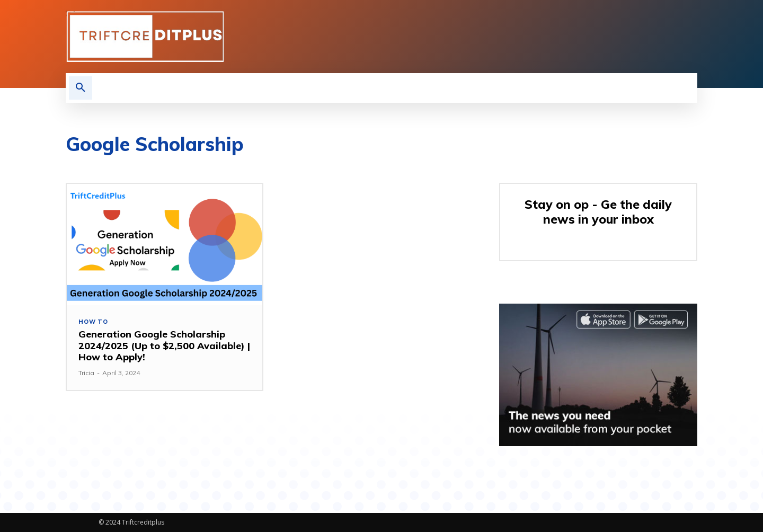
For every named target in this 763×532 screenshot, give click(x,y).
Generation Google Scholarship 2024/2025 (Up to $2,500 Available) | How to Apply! (164, 345)
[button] (81, 88)
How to (93, 322)
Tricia (86, 373)
